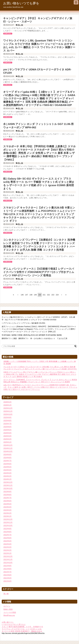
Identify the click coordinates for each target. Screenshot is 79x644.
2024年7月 (8, 461)
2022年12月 (8, 519)
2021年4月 (8, 581)
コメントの (10, 612)
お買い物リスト (8, 622)
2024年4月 (8, 470)
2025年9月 (8, 417)
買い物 (20, 25)
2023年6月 (8, 501)
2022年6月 (8, 538)
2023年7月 (8, 498)
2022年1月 (8, 553)
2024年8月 (8, 458)
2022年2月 (8, 550)
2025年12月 (8, 408)
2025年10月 (8, 414)
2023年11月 (8, 485)
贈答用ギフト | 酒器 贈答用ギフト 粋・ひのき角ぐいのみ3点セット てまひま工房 (34, 338)
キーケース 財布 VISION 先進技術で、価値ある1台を (22, 631)
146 (22, 295)
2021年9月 (8, 566)
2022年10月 (8, 526)
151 (44, 295)
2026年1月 (8, 405)
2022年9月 (8, 529)
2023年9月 (8, 492)
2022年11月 (8, 522)
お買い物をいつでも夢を (21, 3)
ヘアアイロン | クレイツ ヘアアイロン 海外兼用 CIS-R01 (23, 323)
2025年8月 (8, 421)
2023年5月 (8, 504)
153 (53, 295)
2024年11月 (8, 448)
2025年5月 (8, 430)
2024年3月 (8, 473)
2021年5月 (8, 578)
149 (35, 295)
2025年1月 (8, 442)
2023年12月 (8, 482)
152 (48, 295)
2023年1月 (8, 516)
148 (31, 295)
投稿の (8, 609)
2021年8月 (8, 569)
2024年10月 (8, 451)
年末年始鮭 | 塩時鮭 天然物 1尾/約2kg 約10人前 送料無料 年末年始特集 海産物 (32, 335)
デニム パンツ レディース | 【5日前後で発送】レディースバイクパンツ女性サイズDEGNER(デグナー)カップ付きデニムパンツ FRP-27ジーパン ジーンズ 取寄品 (39, 272)
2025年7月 (8, 424)
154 (57, 295)
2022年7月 (8, 535)
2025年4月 (8, 433)
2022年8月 (8, 532)
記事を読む (8, 34)
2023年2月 (8, 513)
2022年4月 (8, 544)
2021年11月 (8, 560)
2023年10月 (8, 488)
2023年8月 (8, 495)
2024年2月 (8, 476)
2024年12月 (8, 445)
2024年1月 (8, 479)
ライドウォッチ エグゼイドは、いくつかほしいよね (22, 629)
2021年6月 (8, 575)
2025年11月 (8, 411)
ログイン (7, 606)
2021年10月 (8, 563)
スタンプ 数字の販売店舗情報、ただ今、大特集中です (22, 627)
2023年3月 (8, 510)
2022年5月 (8, 541)
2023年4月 (8, 507)
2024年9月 (8, 455)
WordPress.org (9, 615)
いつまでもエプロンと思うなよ (14, 624)
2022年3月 (8, 547)
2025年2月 (8, 439)
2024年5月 (8, 467)
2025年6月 (8, 427)
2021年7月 (8, 572)
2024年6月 (8, 464)
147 (27, 295)
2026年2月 (8, 402)
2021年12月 (8, 556)
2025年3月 (8, 436)
